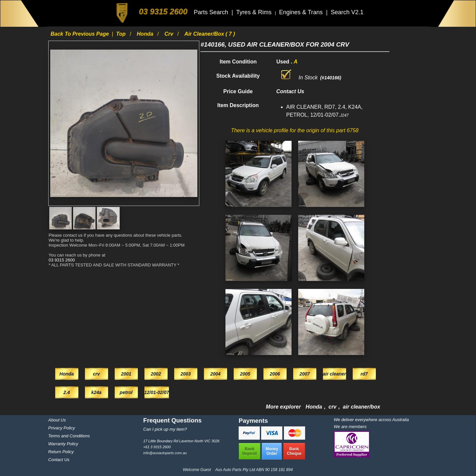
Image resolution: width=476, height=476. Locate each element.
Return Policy (61, 452)
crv (169, 34)
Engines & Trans (302, 12)
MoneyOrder (272, 451)
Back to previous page (80, 34)
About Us (57, 420)
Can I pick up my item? (165, 429)
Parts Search (212, 12)
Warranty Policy (63, 444)
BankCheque (294, 451)
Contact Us (59, 460)
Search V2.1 (347, 12)
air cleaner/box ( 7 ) (210, 34)
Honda (146, 34)
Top (121, 34)
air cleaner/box (361, 407)
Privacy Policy (62, 428)
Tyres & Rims (255, 12)
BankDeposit (250, 451)
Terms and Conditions (69, 436)
